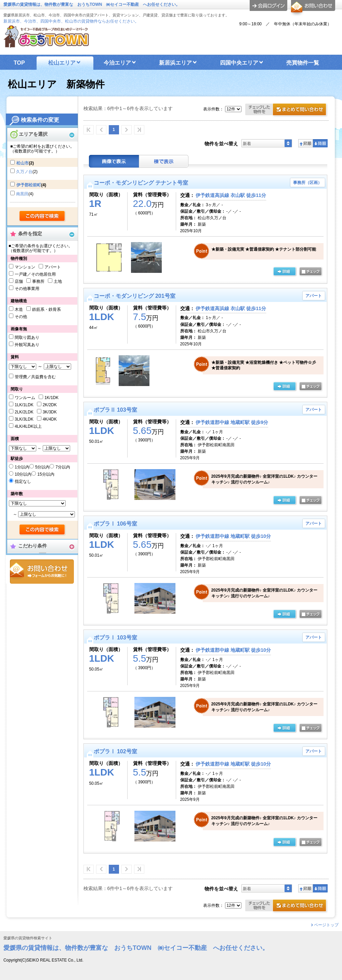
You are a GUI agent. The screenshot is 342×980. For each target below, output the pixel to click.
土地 (58, 281)
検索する (43, 216)
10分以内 (23, 474)
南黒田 (22, 194)
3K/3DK (50, 412)
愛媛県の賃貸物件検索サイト (28, 938)
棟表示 (164, 161)
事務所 (38, 281)
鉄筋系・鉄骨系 (47, 309)
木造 (19, 309)
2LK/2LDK (24, 412)
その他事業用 (27, 289)
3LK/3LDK (24, 419)
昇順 (306, 143)
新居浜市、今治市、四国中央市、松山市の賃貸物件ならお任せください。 (71, 21)
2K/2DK (50, 405)
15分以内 (46, 474)
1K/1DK (51, 398)
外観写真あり (27, 345)
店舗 (19, 281)
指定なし (23, 481)
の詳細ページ (285, 272)
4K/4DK (50, 419)
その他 (21, 317)
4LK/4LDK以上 (28, 426)
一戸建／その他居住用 (35, 274)
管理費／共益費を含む (35, 377)
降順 (320, 143)
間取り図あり (27, 337)
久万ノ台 (24, 172)
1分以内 (22, 467)
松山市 (23, 163)
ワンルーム (25, 398)
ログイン (268, 5)
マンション (25, 267)
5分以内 (43, 467)
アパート (53, 267)
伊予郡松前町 (29, 185)
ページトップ (326, 925)
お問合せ (42, 572)
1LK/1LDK (24, 405)
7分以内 (63, 467)
